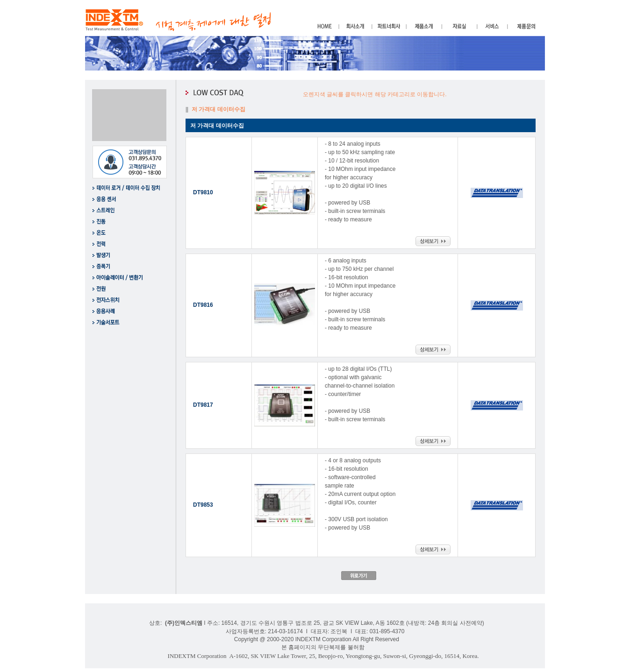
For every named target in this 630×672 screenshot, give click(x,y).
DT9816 (203, 305)
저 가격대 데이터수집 (219, 109)
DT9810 (203, 192)
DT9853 (203, 505)
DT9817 (203, 405)
